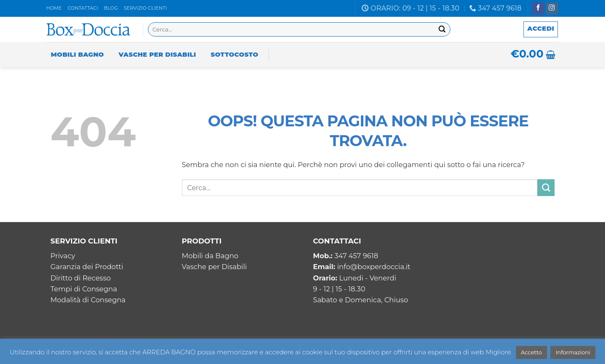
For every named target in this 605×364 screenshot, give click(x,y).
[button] (541, 29)
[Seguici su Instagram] (552, 9)
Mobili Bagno (77, 54)
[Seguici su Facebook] (538, 9)
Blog (111, 8)
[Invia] (442, 30)
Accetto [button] (531, 352)
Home (54, 8)
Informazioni (573, 352)
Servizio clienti (146, 8)
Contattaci (83, 8)
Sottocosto (235, 54)
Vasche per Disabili (157, 54)
